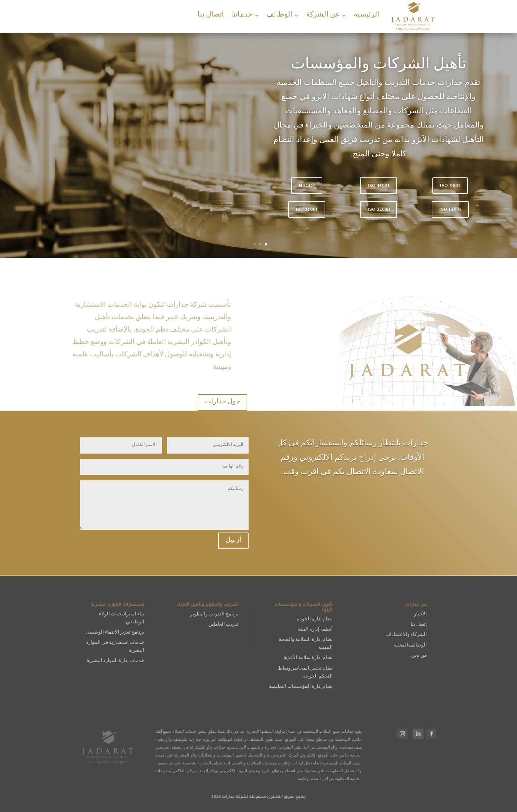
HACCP (307, 185)
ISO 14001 (450, 209)
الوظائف (279, 16)
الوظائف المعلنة (410, 646)
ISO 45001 (378, 185)
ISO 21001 (307, 209)
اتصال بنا (211, 16)
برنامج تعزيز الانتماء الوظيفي (115, 633)
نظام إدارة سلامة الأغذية (308, 658)
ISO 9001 (450, 185)
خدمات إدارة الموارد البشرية (115, 661)
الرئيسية (366, 16)
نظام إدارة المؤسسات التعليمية (301, 687)
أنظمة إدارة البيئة (315, 630)
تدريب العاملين (223, 625)
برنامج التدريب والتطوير (214, 615)
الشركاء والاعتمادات (406, 635)
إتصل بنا (419, 625)
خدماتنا (242, 16)
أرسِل (233, 541)
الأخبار (420, 615)
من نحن (419, 656)
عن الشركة (323, 16)
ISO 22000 (378, 209)
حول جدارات (222, 402)
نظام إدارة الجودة (315, 620)
